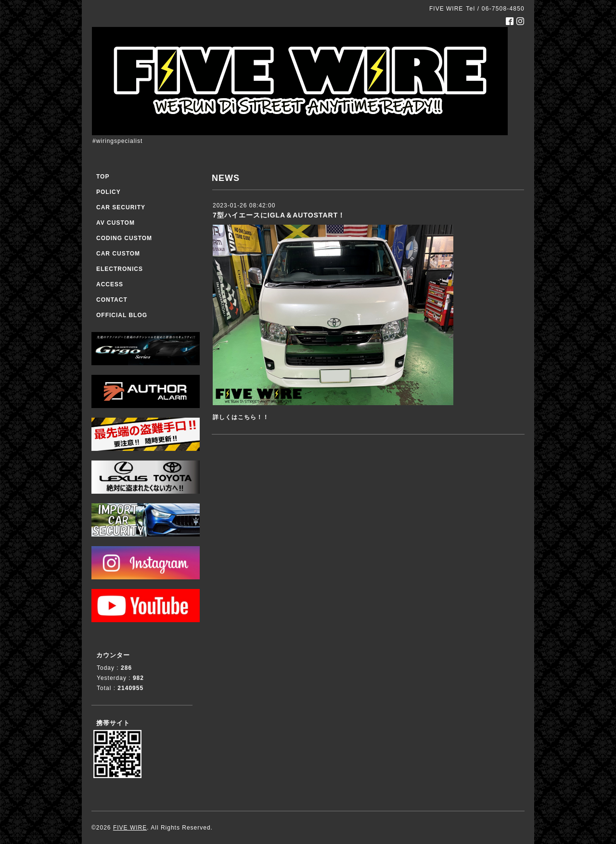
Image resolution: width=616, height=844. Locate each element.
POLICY (109, 192)
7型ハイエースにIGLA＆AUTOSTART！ (279, 215)
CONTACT (112, 300)
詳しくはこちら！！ (241, 417)
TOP (103, 177)
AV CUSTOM (115, 223)
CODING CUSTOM (124, 238)
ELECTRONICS (120, 269)
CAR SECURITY (121, 207)
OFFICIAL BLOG (122, 315)
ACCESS (110, 284)
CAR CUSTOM (118, 254)
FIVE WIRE (130, 828)
